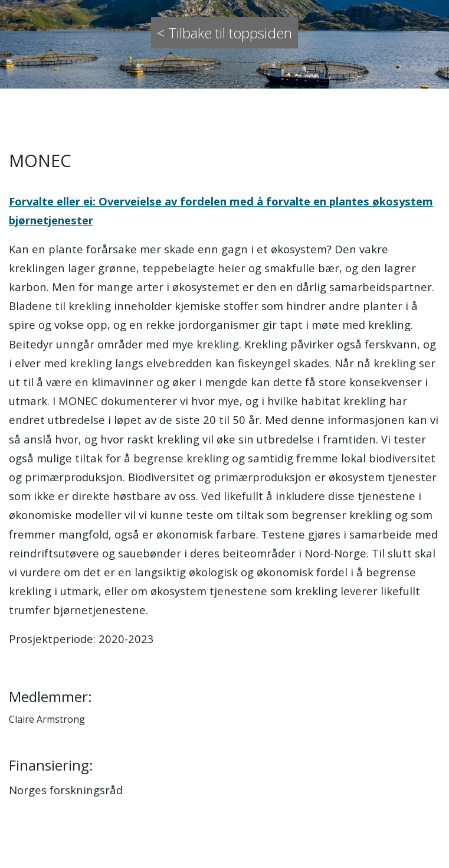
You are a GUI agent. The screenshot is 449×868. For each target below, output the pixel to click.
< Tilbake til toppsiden (225, 33)
